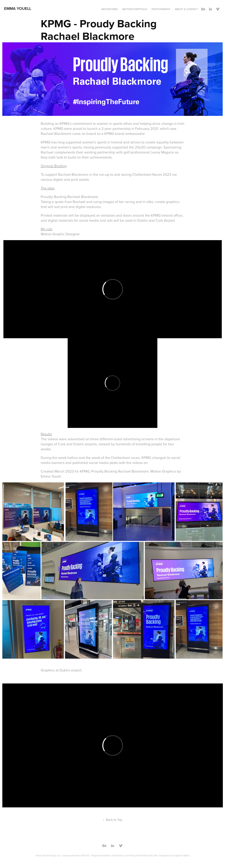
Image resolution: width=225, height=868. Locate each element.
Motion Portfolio (135, 9)
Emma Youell (18, 8)
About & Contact (186, 9)
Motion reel (110, 9)
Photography (161, 9)
